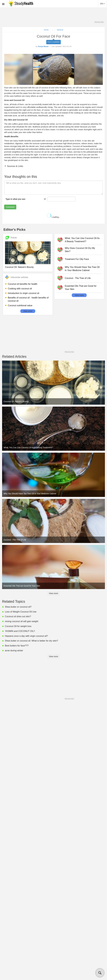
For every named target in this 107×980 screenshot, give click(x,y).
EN (102, 4)
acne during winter (14, 651)
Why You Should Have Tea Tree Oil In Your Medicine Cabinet (82, 269)
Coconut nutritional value (20, 305)
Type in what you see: (16, 199)
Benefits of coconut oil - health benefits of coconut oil (28, 299)
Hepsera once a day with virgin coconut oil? (26, 636)
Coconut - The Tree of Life (78, 278)
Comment (10, 207)
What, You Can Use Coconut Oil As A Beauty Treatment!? (82, 240)
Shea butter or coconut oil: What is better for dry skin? (31, 641)
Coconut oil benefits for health (23, 284)
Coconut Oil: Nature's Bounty (19, 267)
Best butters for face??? (17, 646)
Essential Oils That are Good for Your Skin (81, 288)
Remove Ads (99, 22)
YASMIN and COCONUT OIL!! (20, 631)
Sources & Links (15, 166)
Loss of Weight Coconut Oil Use (21, 612)
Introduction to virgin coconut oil (23, 293)
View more (28, 311)
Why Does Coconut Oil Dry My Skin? (80, 250)
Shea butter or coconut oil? (18, 607)
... (53, 30)
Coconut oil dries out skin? (18, 616)
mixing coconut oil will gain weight (22, 621)
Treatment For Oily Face (77, 259)
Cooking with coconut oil (20, 289)
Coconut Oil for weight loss (18, 626)
